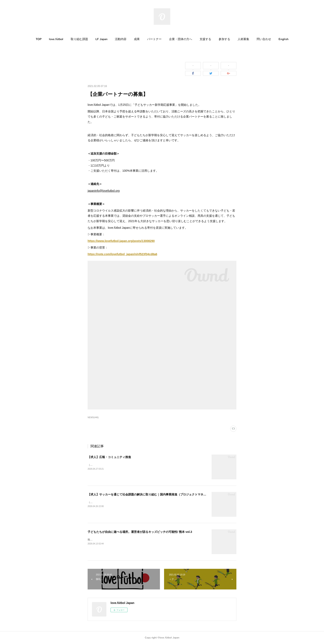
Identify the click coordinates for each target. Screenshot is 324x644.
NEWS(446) (93, 417)
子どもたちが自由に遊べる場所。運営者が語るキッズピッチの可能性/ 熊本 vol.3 (140, 532)
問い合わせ (264, 39)
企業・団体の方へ (181, 39)
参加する (224, 39)
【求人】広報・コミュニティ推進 (109, 457)
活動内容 (121, 39)
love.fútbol (56, 39)
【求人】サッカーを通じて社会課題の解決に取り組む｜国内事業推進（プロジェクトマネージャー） (153, 494)
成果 (137, 39)
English (283, 39)
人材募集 (243, 39)
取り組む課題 (79, 39)
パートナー (154, 39)
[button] (39, 39)
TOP (39, 39)
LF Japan (101, 39)
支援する (205, 39)
